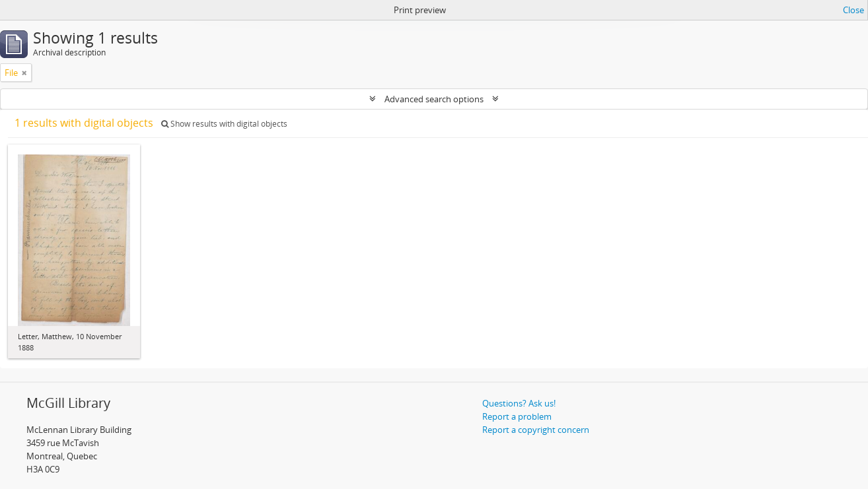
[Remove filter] (24, 73)
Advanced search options (434, 99)
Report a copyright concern (536, 430)
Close (853, 10)
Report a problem (517, 416)
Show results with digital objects (224, 124)
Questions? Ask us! (519, 403)
